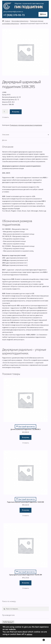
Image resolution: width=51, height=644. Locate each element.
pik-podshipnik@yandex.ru (13, 12)
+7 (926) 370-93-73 (14, 15)
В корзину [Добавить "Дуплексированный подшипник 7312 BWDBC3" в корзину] (26, 437)
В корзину (16, 112)
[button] (5, 117)
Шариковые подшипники (20, 21)
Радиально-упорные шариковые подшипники (26, 125)
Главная (7, 21)
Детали (5, 140)
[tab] (26, 135)
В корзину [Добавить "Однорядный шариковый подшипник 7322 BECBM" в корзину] (26, 583)
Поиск (26, 641)
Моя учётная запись (8, 641)
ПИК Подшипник (29, 7)
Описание (6, 135)
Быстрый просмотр (26, 426)
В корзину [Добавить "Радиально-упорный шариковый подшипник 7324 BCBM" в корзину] (26, 510)
